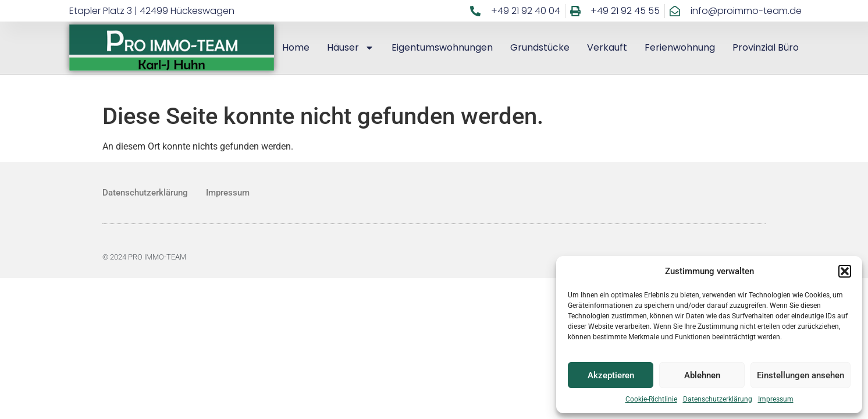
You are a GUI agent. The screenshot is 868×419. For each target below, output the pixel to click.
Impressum (776, 399)
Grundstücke (540, 47)
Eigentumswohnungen (442, 47)
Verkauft (607, 47)
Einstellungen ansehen (801, 375)
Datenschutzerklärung (718, 399)
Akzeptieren (611, 375)
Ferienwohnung (680, 47)
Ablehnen (702, 375)
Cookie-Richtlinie (651, 399)
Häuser (351, 48)
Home (296, 47)
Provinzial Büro (766, 47)
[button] (845, 271)
